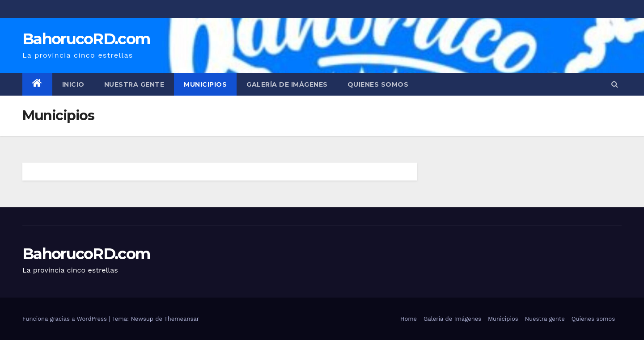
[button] (615, 84)
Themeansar (182, 319)
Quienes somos (378, 84)
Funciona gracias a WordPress (66, 319)
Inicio (73, 84)
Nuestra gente (134, 84)
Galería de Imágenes (287, 84)
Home (409, 319)
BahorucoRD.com (86, 39)
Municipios (205, 84)
